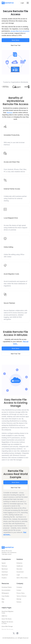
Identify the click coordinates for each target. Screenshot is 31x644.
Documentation (6, 590)
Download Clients (7, 587)
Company (19, 587)
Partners (19, 602)
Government (20, 572)
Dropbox (4, 578)
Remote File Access (7, 629)
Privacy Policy (21, 593)
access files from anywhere (20, 31)
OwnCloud (5, 572)
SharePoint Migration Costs (8, 612)
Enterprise (19, 563)
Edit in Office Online (22, 578)
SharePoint (5, 575)
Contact (19, 590)
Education (19, 569)
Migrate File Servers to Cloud (7, 623)
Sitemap (19, 599)
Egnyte (4, 563)
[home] (8, 3)
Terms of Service (21, 596)
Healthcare (20, 566)
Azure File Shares (7, 619)
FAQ (3, 602)
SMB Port (4, 616)
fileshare (10, 113)
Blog (3, 599)
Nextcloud (5, 569)
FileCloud (4, 566)
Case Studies (5, 596)
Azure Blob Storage (7, 626)
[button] (28, 3)
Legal (18, 575)
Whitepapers (5, 593)
